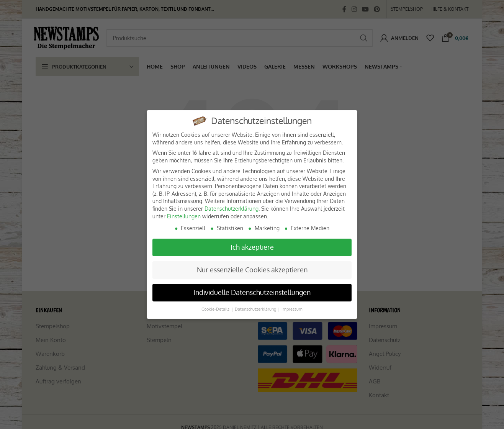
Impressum (292, 309)
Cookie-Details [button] (216, 309)
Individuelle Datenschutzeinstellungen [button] (252, 292)
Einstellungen (184, 216)
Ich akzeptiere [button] (252, 247)
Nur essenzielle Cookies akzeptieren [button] (252, 270)
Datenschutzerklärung (232, 209)
